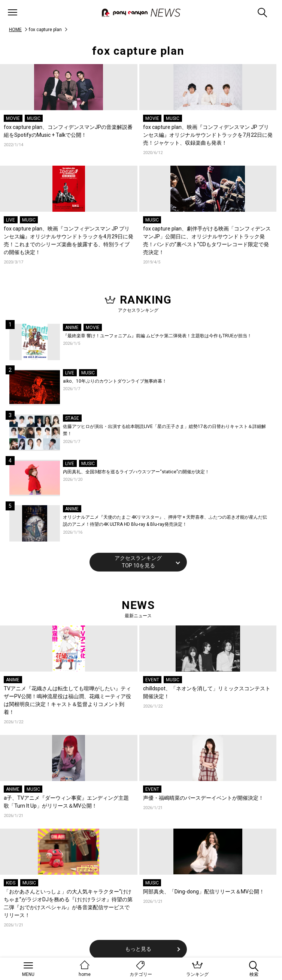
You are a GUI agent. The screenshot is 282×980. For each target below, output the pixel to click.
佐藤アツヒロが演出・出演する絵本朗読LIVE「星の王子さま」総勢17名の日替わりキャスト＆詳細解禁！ (164, 430)
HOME (15, 30)
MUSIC (34, 118)
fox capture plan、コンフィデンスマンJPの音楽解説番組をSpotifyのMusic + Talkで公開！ (68, 131)
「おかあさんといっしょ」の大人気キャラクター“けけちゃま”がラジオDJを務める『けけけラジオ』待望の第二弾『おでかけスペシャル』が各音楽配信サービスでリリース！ (68, 903)
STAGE (72, 418)
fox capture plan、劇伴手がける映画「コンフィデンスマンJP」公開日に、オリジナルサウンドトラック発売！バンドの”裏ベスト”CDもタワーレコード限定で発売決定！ (207, 240)
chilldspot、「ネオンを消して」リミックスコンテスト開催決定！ (207, 692)
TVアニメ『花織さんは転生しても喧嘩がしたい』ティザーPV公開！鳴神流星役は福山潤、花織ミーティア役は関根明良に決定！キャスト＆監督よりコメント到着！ (67, 700)
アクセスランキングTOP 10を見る (138, 562)
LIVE (10, 220)
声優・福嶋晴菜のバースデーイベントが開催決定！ (203, 798)
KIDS (11, 883)
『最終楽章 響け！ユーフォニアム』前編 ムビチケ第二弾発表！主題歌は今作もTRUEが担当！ (157, 336)
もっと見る (138, 949)
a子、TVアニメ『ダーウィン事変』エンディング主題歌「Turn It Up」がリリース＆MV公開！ (66, 802)
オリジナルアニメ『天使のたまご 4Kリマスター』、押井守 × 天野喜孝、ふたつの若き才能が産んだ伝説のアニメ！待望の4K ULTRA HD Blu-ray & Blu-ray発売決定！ (165, 521)
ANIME (72, 328)
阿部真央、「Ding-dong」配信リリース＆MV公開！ (204, 892)
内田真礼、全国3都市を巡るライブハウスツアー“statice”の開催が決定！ (136, 472)
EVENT (152, 680)
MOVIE (13, 118)
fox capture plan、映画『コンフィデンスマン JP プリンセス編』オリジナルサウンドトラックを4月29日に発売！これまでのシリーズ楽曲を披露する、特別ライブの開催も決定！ (69, 240)
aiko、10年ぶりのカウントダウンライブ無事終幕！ (115, 381)
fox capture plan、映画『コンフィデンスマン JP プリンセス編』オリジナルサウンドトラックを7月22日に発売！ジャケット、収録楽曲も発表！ (208, 135)
